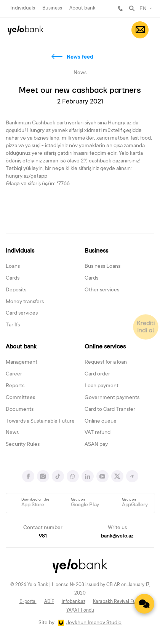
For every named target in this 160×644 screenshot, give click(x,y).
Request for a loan (106, 363)
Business (52, 8)
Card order (97, 374)
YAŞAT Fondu (80, 611)
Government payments (112, 398)
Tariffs (13, 325)
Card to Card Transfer (110, 410)
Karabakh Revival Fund (117, 602)
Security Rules (23, 445)
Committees (20, 398)
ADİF (49, 602)
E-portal (28, 602)
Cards (13, 278)
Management (22, 363)
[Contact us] (144, 604)
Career (14, 374)
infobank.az (74, 602)
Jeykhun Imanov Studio (94, 623)
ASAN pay (96, 445)
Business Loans (102, 267)
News (12, 433)
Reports (15, 386)
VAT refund (98, 433)
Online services (105, 347)
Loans (13, 267)
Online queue (101, 421)
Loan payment (102, 386)
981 (120, 8)
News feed (80, 57)
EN (143, 9)
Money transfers (25, 302)
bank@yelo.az (117, 536)
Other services (102, 290)
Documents (20, 410)
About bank (82, 8)
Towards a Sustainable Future (40, 421)
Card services (22, 313)
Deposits (16, 290)
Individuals (23, 8)
